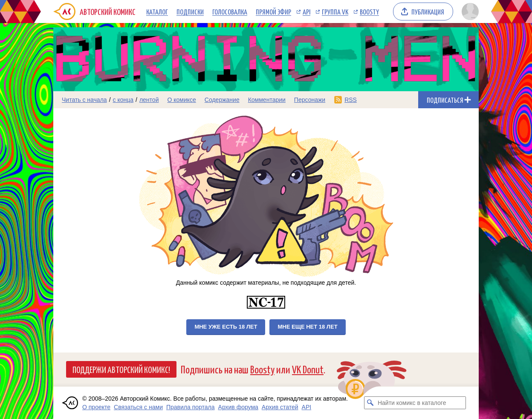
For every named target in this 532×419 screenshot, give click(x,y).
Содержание (222, 100)
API (306, 12)
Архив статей (280, 407)
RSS (351, 100)
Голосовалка (230, 12)
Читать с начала (84, 100)
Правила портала (191, 407)
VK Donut (308, 369)
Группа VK (335, 12)
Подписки (190, 12)
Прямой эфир (273, 12)
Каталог (157, 12)
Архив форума (238, 407)
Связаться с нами (138, 407)
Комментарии (267, 100)
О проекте (96, 407)
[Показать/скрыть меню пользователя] (469, 12)
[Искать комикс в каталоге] (370, 403)
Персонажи (310, 100)
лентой (149, 100)
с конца (123, 100)
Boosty (369, 12)
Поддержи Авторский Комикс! (121, 369)
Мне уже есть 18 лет (226, 327)
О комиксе (181, 100)
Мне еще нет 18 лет (307, 327)
